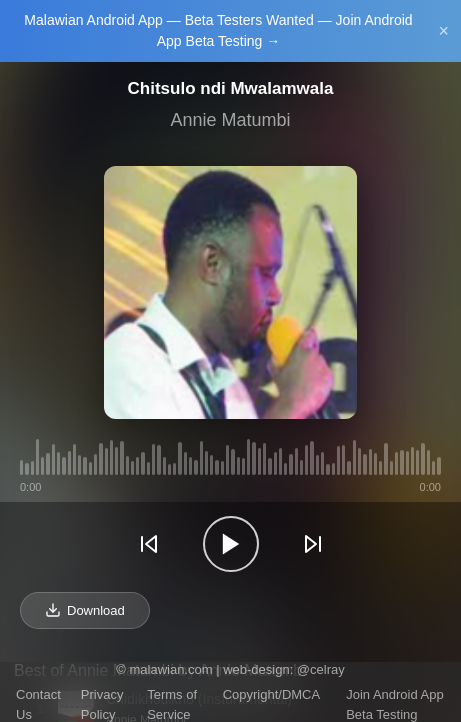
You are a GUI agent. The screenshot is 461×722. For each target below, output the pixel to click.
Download (85, 610)
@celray (321, 669)
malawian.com (170, 669)
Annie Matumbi (230, 120)
